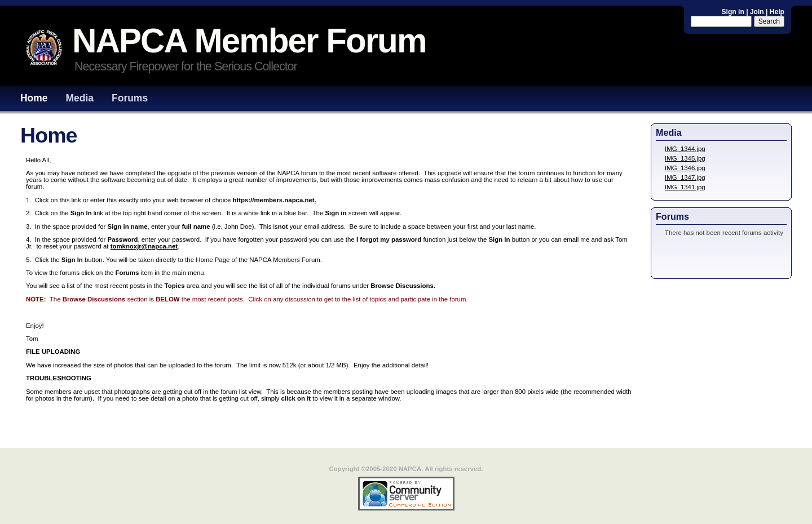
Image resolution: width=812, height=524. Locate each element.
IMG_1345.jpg (685, 158)
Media (80, 98)
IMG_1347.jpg (685, 177)
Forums (130, 98)
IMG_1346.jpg (685, 168)
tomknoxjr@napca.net (144, 246)
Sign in (734, 12)
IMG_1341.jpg (685, 187)
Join (757, 12)
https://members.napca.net (273, 200)
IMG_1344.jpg (685, 149)
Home (34, 98)
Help (777, 12)
